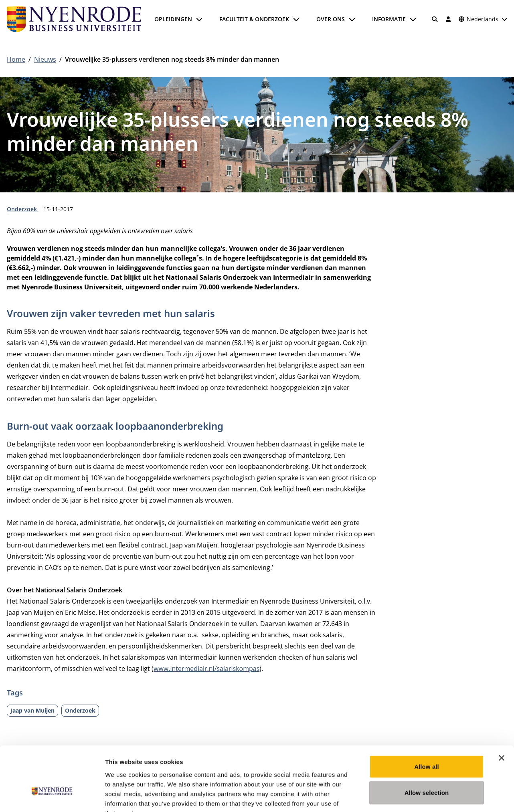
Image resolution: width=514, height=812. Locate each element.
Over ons (331, 19)
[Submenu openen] (199, 19)
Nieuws (45, 59)
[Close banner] (502, 709)
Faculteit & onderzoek (254, 19)
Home (16, 59)
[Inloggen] (448, 19)
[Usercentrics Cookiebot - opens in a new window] (52, 796)
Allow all (427, 717)
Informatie (389, 19)
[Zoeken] (435, 19)
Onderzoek (23, 209)
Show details (421, 796)
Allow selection (427, 744)
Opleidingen (173, 19)
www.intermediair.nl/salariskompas (206, 669)
